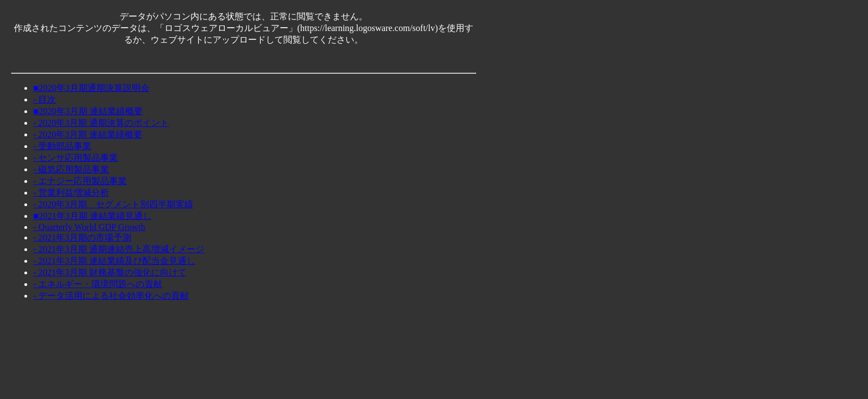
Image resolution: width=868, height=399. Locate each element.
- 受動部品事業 (62, 146)
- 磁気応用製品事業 (71, 169)
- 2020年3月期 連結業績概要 (88, 134)
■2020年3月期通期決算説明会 (91, 88)
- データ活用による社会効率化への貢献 (111, 296)
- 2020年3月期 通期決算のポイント (101, 123)
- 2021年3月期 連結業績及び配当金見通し (114, 261)
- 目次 (45, 99)
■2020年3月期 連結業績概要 (88, 111)
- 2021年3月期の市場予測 (82, 237)
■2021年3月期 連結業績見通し (92, 216)
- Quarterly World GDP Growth (89, 227)
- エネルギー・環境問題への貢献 (98, 284)
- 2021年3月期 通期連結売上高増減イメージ (119, 249)
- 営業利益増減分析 (71, 193)
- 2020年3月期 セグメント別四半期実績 (113, 204)
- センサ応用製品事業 (76, 158)
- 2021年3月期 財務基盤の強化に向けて (110, 272)
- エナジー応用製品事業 (80, 181)
